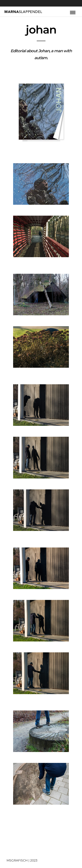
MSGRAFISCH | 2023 (22, 860)
